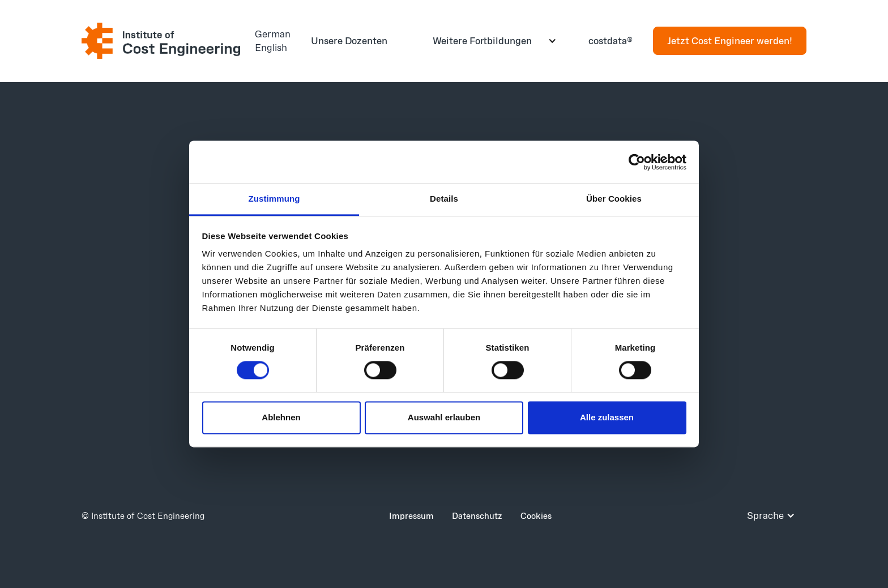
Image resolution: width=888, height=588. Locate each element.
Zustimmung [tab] (274, 199)
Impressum (411, 516)
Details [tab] (444, 199)
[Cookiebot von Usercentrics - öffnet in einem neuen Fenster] (637, 162)
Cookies (536, 516)
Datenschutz (477, 516)
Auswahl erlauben (444, 417)
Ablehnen (281, 417)
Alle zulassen (607, 417)
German (273, 34)
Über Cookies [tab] (614, 199)
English (271, 47)
